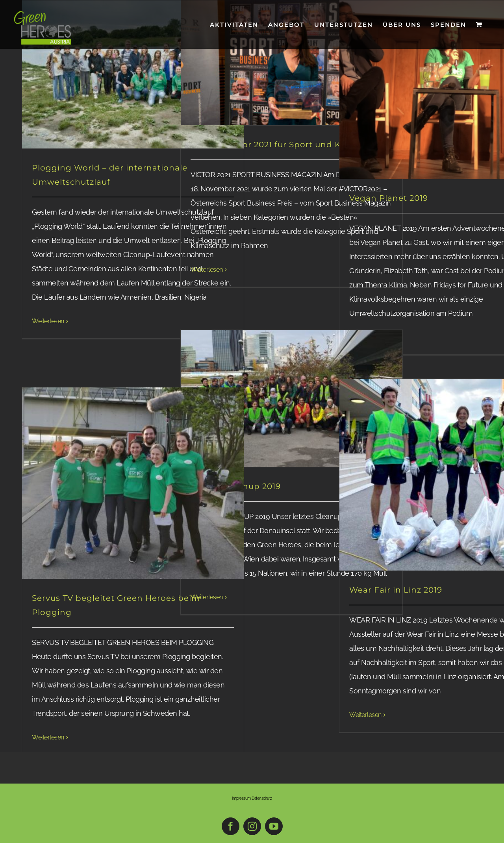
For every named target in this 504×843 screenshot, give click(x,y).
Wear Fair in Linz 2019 (396, 590)
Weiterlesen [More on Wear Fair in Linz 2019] (365, 715)
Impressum (241, 798)
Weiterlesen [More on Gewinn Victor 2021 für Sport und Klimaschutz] (207, 270)
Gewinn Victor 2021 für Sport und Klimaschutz (289, 145)
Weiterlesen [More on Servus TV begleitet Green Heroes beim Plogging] (48, 737)
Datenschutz (262, 798)
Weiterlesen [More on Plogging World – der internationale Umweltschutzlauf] (48, 321)
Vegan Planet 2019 (389, 198)
